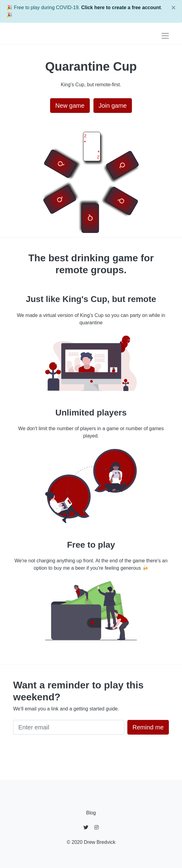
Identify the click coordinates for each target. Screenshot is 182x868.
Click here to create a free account (121, 7)
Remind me (148, 727)
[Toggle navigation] (165, 36)
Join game (113, 106)
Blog (91, 813)
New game (70, 106)
